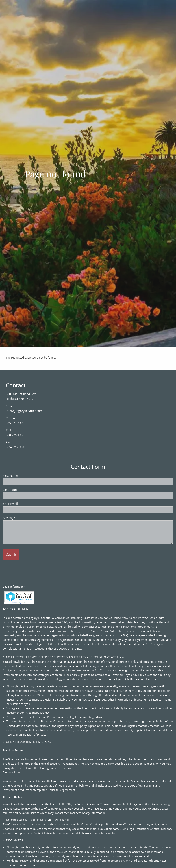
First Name (25, 476)
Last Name (25, 490)
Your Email (25, 504)
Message (23, 518)
